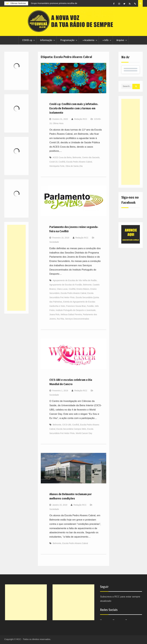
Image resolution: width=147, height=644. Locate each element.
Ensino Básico (83, 289)
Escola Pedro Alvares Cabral (79, 162)
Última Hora (58, 123)
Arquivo (120, 40)
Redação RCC (81, 119)
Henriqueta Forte (57, 166)
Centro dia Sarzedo (91, 157)
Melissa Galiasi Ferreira (71, 314)
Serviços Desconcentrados (77, 319)
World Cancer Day (84, 433)
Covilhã (62, 162)
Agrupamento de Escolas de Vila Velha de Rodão (75, 280)
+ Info (105, 40)
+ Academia (88, 40)
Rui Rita (60, 319)
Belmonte (77, 157)
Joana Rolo (54, 314)
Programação (67, 40)
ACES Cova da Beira (62, 157)
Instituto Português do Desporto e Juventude (76, 310)
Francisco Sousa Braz (76, 306)
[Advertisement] (131, 142)
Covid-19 (53, 162)
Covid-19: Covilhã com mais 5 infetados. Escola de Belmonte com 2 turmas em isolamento (74, 108)
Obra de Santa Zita (74, 166)
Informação (46, 40)
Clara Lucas (62, 289)
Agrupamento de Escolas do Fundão (66, 285)
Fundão (90, 306)
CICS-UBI (67, 425)
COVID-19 (27, 40)
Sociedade (54, 242)
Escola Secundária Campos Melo (71, 429)
